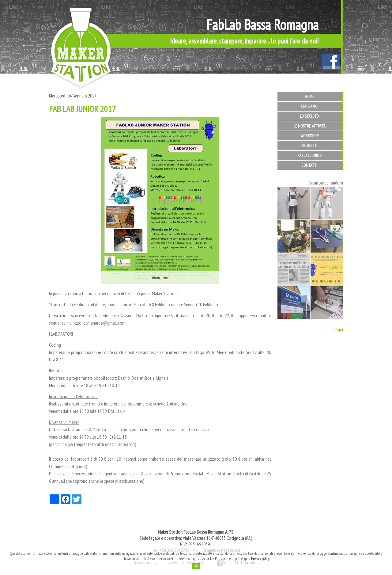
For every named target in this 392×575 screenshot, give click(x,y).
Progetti (309, 146)
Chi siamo (309, 106)
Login (338, 329)
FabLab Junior (309, 155)
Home (309, 97)
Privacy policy (260, 559)
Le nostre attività (309, 126)
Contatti (309, 165)
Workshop (309, 136)
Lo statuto (309, 116)
